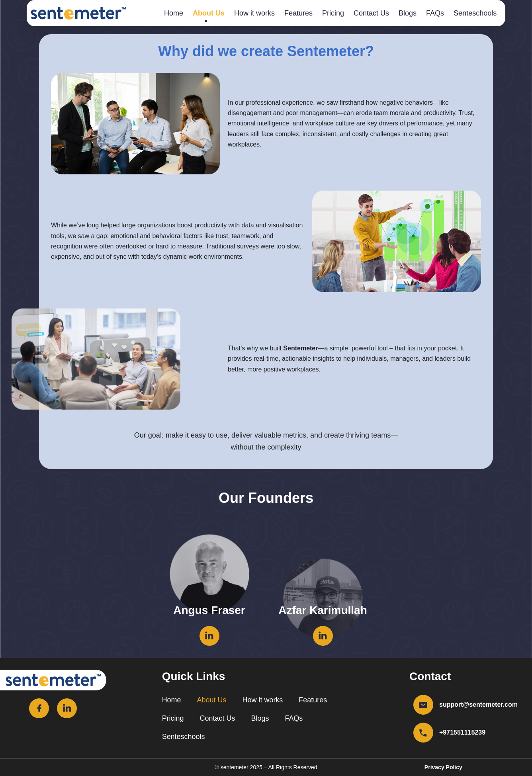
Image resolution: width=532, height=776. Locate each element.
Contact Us (371, 13)
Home (174, 13)
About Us (209, 13)
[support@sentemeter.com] (423, 705)
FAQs (435, 13)
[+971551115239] (423, 733)
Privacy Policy (443, 767)
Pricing (333, 13)
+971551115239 (462, 732)
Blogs (408, 13)
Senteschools (475, 13)
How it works (254, 13)
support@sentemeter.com (478, 705)
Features (298, 13)
